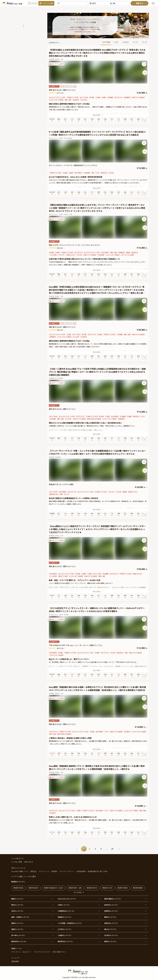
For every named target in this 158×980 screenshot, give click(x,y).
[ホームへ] (12, 3)
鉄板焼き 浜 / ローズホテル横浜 (61, 484)
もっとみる (78, 892)
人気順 (116, 42)
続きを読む (98, 115)
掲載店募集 (15, 961)
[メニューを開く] (153, 3)
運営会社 (34, 871)
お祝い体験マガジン (59, 952)
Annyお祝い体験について (20, 871)
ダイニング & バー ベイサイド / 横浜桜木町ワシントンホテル (73, 165)
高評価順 (126, 42)
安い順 (144, 42)
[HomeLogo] (79, 971)
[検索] (139, 3)
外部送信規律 (81, 871)
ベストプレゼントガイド (42, 952)
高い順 (135, 42)
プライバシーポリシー (67, 871)
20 (112, 849)
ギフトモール (16, 952)
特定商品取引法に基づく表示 (98, 871)
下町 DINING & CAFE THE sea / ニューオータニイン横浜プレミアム (76, 645)
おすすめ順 (106, 42)
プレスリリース (44, 871)
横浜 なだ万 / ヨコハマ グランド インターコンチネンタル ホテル (74, 245)
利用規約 (54, 871)
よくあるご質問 (17, 862)
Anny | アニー (27, 952)
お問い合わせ (29, 862)
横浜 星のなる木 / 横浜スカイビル (62, 90)
